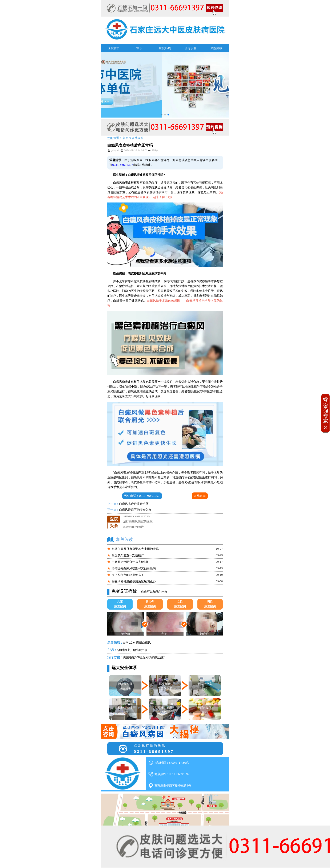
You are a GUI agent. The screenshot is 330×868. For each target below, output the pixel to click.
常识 (139, 48)
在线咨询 (200, 496)
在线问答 (138, 138)
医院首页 (114, 48)
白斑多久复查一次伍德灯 (128, 555)
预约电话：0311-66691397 (142, 496)
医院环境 (165, 48)
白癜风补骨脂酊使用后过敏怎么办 (134, 581)
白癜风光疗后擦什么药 (134, 504)
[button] (162, 115)
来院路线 (216, 48)
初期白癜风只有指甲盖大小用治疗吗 (135, 549)
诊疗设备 (191, 48)
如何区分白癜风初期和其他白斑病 (134, 568)
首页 (126, 138)
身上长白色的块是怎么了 (128, 575)
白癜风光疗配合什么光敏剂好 (131, 562)
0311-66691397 (123, 165)
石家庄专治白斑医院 (136, 518)
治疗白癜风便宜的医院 (138, 523)
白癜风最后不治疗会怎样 (135, 510)
